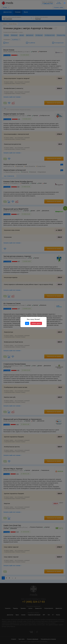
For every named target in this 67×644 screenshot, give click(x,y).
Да (27, 323)
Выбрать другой (36, 323)
